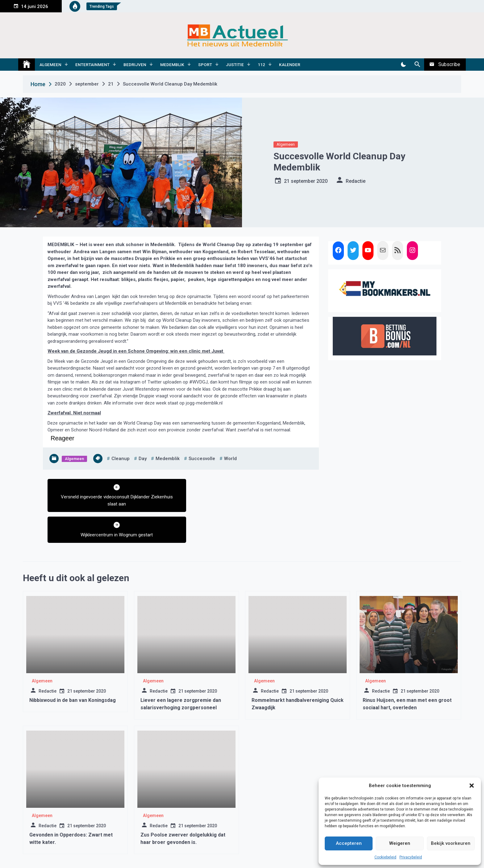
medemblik (168, 459)
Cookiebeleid (385, 857)
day (143, 459)
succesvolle (202, 459)
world (230, 459)
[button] (472, 786)
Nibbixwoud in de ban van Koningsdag (73, 669)
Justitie (235, 65)
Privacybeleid (411, 857)
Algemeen (50, 65)
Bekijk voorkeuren (451, 843)
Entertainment (92, 65)
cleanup (121, 459)
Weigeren (400, 843)
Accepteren (349, 843)
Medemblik (172, 65)
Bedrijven (135, 65)
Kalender (290, 65)
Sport (205, 65)
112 (261, 65)
